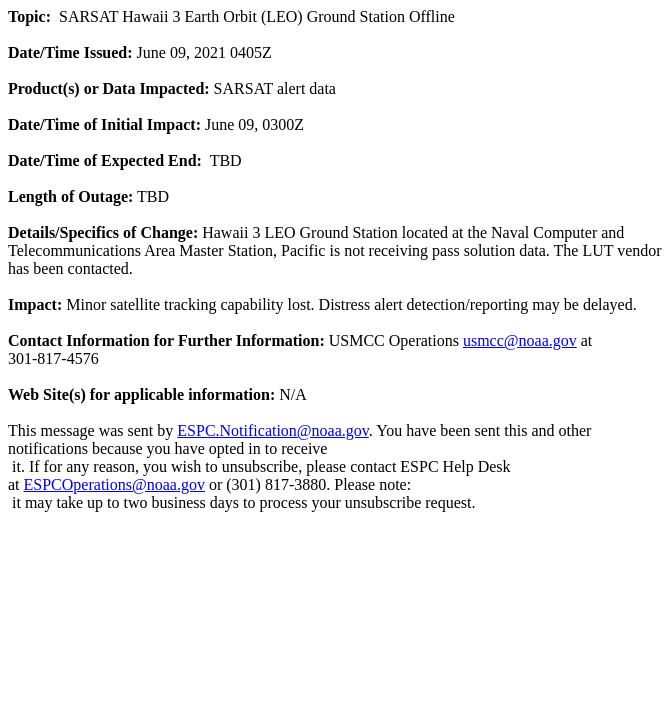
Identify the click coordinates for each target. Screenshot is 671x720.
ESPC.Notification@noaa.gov (272, 430)
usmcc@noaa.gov (520, 340)
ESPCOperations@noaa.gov (114, 484)
